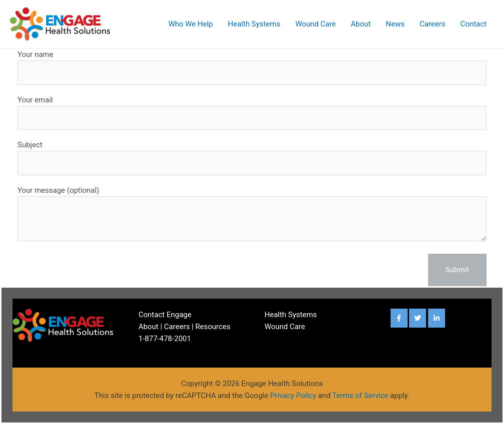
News (395, 24)
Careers (433, 24)
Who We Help (191, 24)
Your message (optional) (252, 215)
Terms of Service (360, 396)
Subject (252, 158)
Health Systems (254, 24)
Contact (474, 24)
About (361, 24)
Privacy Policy (293, 396)
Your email (252, 113)
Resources (213, 327)
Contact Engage (165, 315)
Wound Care (315, 24)
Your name (252, 67)
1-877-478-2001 (165, 339)
